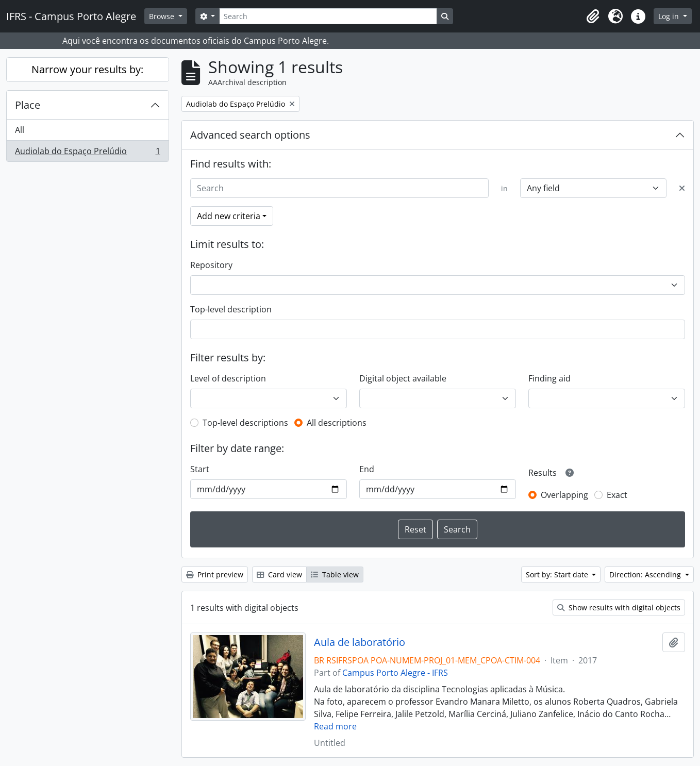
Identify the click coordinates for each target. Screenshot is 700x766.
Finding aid (549, 378)
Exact (617, 495)
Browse (163, 16)
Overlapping (564, 495)
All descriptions (337, 423)
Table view (335, 574)
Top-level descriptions (245, 423)
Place (28, 105)
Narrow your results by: (87, 69)
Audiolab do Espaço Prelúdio (87, 153)
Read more (335, 726)
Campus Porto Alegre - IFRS (395, 673)
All (20, 130)
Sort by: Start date (558, 574)
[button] (593, 16)
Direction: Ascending (646, 574)
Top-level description (231, 309)
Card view (279, 574)
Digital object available (403, 378)
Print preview (215, 574)
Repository (211, 265)
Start (200, 469)
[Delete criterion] (682, 188)
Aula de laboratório (360, 642)
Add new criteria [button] (229, 216)
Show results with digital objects (619, 607)
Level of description (228, 378)
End (367, 469)
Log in (670, 16)
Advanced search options (250, 135)
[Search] (328, 16)
